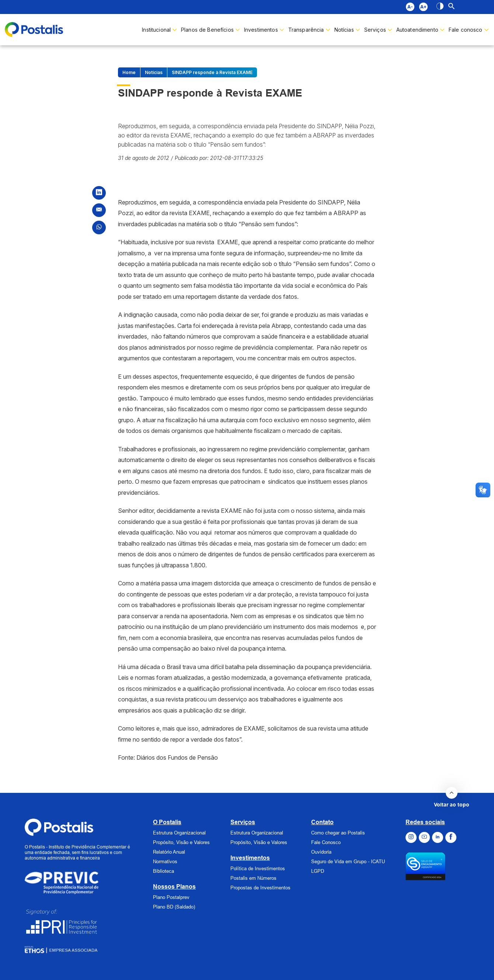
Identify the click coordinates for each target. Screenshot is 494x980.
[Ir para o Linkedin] (438, 837)
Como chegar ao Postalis (338, 833)
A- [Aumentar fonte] (410, 7)
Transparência (306, 30)
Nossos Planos (174, 887)
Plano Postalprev (171, 897)
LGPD (318, 871)
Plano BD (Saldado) (174, 907)
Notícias (344, 30)
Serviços (243, 822)
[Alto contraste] (440, 7)
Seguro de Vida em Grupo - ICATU (348, 861)
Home (129, 72)
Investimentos (261, 30)
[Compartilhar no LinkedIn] (99, 193)
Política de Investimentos (258, 868)
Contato (322, 822)
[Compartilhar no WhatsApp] (99, 227)
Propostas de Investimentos (260, 888)
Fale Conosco (326, 842)
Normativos (165, 861)
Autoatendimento (417, 30)
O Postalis (167, 822)
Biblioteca (163, 871)
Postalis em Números (253, 878)
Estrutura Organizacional (179, 833)
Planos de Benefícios (207, 30)
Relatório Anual (169, 852)
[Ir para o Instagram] (411, 837)
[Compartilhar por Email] (99, 210)
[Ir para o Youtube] (424, 837)
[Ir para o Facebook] (451, 837)
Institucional (156, 30)
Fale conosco (466, 30)
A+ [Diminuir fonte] (423, 7)
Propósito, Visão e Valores (181, 842)
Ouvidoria (321, 852)
